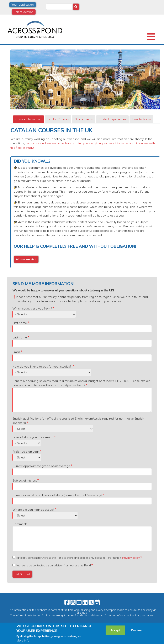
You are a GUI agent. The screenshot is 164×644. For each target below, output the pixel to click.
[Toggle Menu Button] (151, 37)
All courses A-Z (26, 259)
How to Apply (141, 119)
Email (16, 352)
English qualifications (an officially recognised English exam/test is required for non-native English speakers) (78, 421)
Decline (136, 631)
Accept (115, 631)
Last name (20, 337)
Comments (20, 524)
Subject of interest (25, 481)
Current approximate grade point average (41, 466)
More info (23, 642)
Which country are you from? (32, 308)
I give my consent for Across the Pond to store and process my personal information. (78, 558)
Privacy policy (131, 558)
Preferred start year (26, 452)
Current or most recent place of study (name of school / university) (57, 495)
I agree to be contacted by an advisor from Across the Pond (53, 565)
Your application (23, 5)
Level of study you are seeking (33, 437)
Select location (24, 12)
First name (20, 323)
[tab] (28, 119)
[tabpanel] (85, 198)
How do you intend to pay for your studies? (42, 367)
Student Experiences (112, 119)
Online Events (84, 119)
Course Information (28, 119)
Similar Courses (58, 119)
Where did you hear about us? (33, 510)
